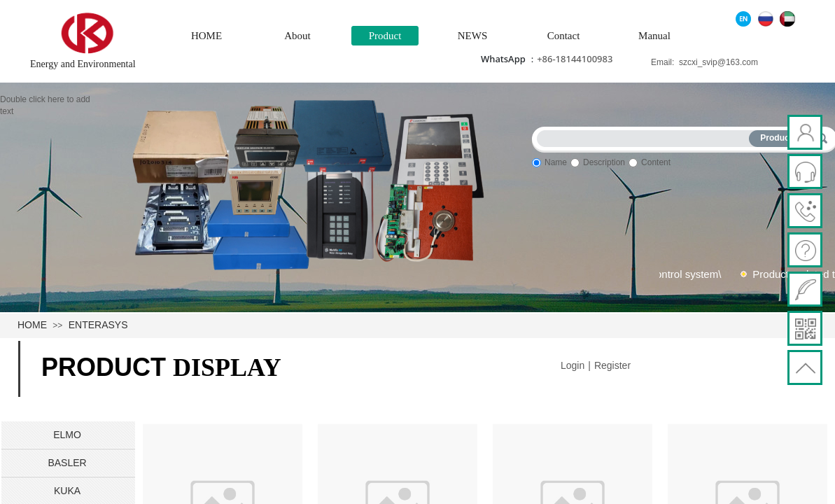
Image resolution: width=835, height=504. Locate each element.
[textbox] (646, 136)
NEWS (473, 36)
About (297, 36)
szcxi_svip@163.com (718, 62)
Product (385, 36)
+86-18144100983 (575, 59)
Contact (564, 36)
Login (573, 365)
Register (612, 365)
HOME (206, 36)
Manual (654, 36)
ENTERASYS (98, 325)
